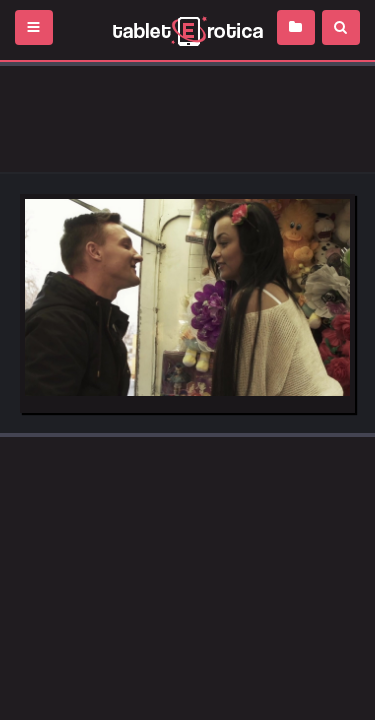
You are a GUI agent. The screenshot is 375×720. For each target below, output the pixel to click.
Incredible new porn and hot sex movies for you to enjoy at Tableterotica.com (187, 30)
